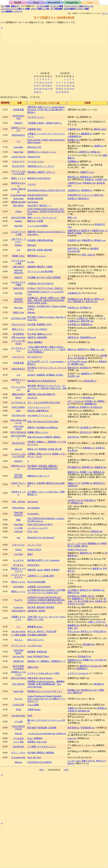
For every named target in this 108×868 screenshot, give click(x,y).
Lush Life (18, 531)
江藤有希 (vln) (74, 129)
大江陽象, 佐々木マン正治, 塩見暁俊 (44, 277)
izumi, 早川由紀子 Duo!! (38, 656)
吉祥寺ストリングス (18, 129)
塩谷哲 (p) (85, 230)
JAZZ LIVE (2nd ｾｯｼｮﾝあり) (40, 524)
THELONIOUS (18, 611)
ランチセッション (36, 117)
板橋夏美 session (35, 627)
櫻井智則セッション (37, 256)
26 (46, 89)
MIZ (18, 411)
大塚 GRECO (18, 267)
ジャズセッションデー (38, 528)
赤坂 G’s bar (19, 312)
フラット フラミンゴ (19, 388)
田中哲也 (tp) (73, 596)
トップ (12, 11)
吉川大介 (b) (85, 432)
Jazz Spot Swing (18, 631)
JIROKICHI (18, 661)
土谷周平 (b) (83, 152)
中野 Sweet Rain (19, 337)
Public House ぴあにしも (18, 421)
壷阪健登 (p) (87, 134)
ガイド (15, 6)
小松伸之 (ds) (101, 601)
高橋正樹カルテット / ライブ (41, 166)
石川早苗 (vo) (74, 324)
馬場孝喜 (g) (87, 324)
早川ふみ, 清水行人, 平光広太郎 (42, 631)
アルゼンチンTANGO (37, 329)
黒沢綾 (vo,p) (100, 240)
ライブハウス (79, 6)
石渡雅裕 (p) (73, 161)
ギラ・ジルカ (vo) (76, 401)
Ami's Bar (18, 226)
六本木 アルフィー (19, 484)
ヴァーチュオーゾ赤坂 (18, 262)
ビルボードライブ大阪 (18, 233)
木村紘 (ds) (95, 152)
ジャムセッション (36, 161)
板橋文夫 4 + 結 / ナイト (38, 476)
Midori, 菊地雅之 (35, 342)
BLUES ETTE (18, 166)
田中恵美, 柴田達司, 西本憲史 (41, 607)
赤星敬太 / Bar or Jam (37, 742)
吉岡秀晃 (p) (86, 190)
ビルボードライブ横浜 (18, 283)
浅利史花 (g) (83, 198)
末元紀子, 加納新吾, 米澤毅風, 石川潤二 (46, 375)
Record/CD (54, 3)
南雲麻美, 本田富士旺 (37, 652)
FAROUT (18, 123)
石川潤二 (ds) (74, 376)
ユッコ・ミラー (35, 545)
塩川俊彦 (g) (86, 427)
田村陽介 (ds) (74, 690)
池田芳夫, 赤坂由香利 (37, 337)
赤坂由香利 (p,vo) (88, 337)
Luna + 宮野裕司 (35, 738)
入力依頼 (43, 6)
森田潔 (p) (84, 666)
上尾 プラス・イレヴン (19, 240)
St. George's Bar (18, 757)
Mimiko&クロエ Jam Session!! (41, 537)
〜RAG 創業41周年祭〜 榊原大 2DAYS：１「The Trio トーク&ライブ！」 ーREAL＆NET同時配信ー (47, 350)
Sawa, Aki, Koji (34, 757)
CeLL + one (33, 531)
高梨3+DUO (33, 667)
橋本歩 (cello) (100, 129)
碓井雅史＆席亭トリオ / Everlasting (43, 560)
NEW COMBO (18, 407)
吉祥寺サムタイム (18, 184)
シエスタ (32, 184)
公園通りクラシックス (18, 618)
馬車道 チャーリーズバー (19, 570)
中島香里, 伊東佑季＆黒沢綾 (40, 240)
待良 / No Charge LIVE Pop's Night (43, 421)
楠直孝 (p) (97, 568)
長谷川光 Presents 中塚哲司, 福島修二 (44, 437)
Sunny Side (18, 152)
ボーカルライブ (35, 357)
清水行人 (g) (86, 631)
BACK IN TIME (18, 218)
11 (43, 83)
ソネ (18, 375)
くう (18, 141)
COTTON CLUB (18, 318)
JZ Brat (18, 211)
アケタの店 (18, 738)
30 (37, 92)
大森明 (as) (73, 708)
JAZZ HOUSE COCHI (18, 728)
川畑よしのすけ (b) (97, 622)
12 (46, 83)
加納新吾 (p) (87, 374)
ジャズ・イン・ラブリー (18, 576)
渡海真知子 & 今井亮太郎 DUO (42, 381)
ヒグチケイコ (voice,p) (78, 673)
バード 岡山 (19, 742)
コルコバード (18, 161)
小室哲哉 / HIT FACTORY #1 (41, 283)
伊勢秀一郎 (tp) (87, 596)
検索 (5, 6)
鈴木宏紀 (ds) (84, 711)
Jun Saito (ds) (96, 666)
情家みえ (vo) (74, 483)
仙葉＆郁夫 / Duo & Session (40, 678)
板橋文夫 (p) (73, 472)
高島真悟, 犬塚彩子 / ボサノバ (41, 172)
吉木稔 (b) (89, 179)
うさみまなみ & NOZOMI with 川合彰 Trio (47, 734)
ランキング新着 (57, 6)
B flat (18, 709)
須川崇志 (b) (85, 368)
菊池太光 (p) (73, 368)
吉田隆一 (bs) (86, 472)
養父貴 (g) (88, 299)
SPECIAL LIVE (34, 147)
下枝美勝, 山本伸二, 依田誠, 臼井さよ (45, 123)
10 (40, 83)
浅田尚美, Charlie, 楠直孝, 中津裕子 (44, 570)
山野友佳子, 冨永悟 (36, 611)
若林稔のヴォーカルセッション (42, 152)
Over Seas (18, 308)
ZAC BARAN (18, 684)
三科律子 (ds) (101, 179)
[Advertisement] (54, 51)
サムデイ (18, 600)
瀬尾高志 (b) (99, 472)
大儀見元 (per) (98, 230)
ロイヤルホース (18, 402)
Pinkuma (31, 312)
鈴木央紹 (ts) (73, 728)
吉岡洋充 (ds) (97, 531)
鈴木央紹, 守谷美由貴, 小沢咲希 (42, 728)
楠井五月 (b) (99, 483)
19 (46, 86)
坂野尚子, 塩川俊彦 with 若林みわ (43, 427)
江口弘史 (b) (100, 660)
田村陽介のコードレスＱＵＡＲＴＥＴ (45, 691)
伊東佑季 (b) (87, 240)
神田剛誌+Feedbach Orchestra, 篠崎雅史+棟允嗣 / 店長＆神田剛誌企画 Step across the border (46, 684)
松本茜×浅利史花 (35, 198)
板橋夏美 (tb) (73, 625)
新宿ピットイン (18, 178)
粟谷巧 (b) (77, 693)
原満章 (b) (99, 146)
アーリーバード (18, 646)
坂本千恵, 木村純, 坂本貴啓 (40, 250)
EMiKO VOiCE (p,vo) (77, 550)
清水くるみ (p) (88, 255)
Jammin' (18, 221)
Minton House (18, 508)
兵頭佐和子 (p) (74, 195)
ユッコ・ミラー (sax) (77, 543)
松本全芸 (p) (90, 500)
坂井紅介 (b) (85, 590)
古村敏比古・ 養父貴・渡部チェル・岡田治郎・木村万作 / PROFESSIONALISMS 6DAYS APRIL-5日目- (46, 300)
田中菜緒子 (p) (74, 467)
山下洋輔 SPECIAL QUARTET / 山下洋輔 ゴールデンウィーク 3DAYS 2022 (46, 591)
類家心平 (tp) (73, 593)
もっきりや (18, 560)
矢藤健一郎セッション (38, 432)
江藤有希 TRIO (34, 129)
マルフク (18, 699)
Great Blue (18, 147)
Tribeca (18, 550)
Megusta (19, 762)
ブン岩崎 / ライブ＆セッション (42, 747)
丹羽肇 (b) (84, 407)
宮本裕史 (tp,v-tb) (89, 690)
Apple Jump (18, 198)
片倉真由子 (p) (74, 293)
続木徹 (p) (102, 708)
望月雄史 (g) (89, 398)
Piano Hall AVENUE (18, 514)
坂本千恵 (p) (73, 248)
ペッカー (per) (74, 761)
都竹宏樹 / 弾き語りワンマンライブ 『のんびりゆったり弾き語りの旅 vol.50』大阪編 (47, 388)
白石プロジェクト (36, 640)
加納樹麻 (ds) (91, 404)
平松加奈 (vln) (89, 183)
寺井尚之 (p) (73, 308)
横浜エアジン (18, 329)
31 (40, 92)
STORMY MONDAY (18, 300)
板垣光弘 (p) (73, 177)
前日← (43, 770)
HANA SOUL (33, 565)
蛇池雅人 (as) (74, 140)
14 (51, 83)
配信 (56, 9)
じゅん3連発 (33, 705)
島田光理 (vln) (87, 321)
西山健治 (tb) (89, 644)
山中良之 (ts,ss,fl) (75, 500)
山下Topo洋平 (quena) (77, 361)
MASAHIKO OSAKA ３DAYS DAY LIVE (46, 190)
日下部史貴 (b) (80, 358)
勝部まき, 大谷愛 (35, 221)
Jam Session (33, 202)
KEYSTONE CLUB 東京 (19, 667)
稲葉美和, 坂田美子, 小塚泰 (40, 267)
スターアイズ (18, 545)
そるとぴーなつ (18, 324)
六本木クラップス (18, 493)
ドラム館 (18, 721)
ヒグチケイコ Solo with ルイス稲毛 (43, 673)
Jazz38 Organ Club (18, 117)
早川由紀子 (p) (84, 656)
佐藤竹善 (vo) (74, 230)
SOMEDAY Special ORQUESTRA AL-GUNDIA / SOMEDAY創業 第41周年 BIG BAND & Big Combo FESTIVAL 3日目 (46, 600)
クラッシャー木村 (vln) (93, 195)
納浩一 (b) (72, 218)
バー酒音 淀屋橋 (19, 635)
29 (35, 92)
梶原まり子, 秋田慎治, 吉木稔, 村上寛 (45, 449)
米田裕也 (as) (86, 177)
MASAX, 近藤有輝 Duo (38, 411)
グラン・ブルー (18, 753)
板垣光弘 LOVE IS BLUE (39, 178)
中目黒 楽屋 (19, 110)
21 (51, 86)
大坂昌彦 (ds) (74, 190)
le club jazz (19, 607)
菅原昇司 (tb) (86, 553)
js (28, 461)
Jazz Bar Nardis (18, 716)
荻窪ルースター (18, 582)
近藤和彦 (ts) (78, 599)
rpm (18, 537)
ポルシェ (18, 640)
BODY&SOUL (19, 135)
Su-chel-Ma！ (33, 514)
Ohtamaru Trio (34, 157)
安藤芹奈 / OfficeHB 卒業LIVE (41, 394)
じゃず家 (18, 528)
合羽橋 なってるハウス (19, 673)
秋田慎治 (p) (89, 448)
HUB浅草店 (18, 334)
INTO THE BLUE (18, 432)
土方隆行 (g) (82, 318)
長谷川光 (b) (73, 437)
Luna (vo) (72, 738)
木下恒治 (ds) (96, 407)
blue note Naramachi (18, 271)
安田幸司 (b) (88, 467)
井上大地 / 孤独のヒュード (40, 334)
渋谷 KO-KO (18, 502)
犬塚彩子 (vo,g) (87, 172)
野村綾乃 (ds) (77, 503)
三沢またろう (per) (76, 604)
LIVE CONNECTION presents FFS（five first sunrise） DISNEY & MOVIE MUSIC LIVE (46, 211)
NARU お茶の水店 (18, 190)
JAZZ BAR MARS (18, 652)
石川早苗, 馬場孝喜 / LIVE (39, 324)
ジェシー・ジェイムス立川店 (18, 172)
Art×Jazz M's (18, 656)
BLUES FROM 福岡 (36, 582)
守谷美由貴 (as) (87, 728)
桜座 (18, 520)
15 (35, 86)
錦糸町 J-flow (18, 256)
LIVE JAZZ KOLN (18, 428)
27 (48, 89)
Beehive (18, 245)
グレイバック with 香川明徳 (40, 271)
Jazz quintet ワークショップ (40, 415)
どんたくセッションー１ (39, 407)
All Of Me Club (19, 415)
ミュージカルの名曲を (38, 226)
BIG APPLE (19, 205)
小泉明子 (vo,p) (75, 183)
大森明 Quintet (34, 709)
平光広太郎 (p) (100, 631)
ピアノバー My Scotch (19, 342)
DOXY (19, 398)
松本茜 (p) (72, 198)
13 (48, 83)
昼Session (32, 245)
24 (40, 89)
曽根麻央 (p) (93, 543)
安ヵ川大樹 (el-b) (86, 601)
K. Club (31, 262)
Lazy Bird (18, 554)
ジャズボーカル (35, 646)
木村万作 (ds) (92, 301)
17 (40, 86)
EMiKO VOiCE (34, 550)
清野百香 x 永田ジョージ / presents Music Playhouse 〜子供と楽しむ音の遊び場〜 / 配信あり (46, 110)
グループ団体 (40, 9)
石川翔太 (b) (85, 308)
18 (43, 86)
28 (51, 89)
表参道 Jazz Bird (19, 202)
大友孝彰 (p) (87, 483)
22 (35, 89)
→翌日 (65, 770)
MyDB (18, 3)
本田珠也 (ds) (98, 590)
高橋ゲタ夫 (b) (88, 761)
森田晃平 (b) (83, 349)
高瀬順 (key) (88, 660)
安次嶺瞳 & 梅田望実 (37, 635)
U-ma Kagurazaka (18, 195)
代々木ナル (18, 565)
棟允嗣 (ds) (99, 684)
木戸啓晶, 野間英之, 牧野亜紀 (41, 753)
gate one (18, 449)
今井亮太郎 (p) (90, 381)
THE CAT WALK (18, 678)
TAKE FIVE (18, 288)
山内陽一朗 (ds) (81, 546)
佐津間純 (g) (82, 668)
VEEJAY (18, 734)
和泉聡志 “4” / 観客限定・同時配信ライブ (47, 661)
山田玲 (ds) (73, 486)
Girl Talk (18, 293)
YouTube (76, 9)
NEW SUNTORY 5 (18, 437)
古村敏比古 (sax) (75, 299)
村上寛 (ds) (73, 450)
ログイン (105, 13)
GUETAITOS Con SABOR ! (40, 762)
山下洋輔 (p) (73, 590)
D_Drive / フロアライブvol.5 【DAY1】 (45, 288)
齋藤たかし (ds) (97, 349)
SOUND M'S (18, 747)
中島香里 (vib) (74, 240)
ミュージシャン (15, 9)
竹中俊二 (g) (91, 401)
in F (18, 250)
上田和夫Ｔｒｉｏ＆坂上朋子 (41, 576)
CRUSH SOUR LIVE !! (38, 195)
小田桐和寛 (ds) (75, 136)
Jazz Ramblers (34, 508)
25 (43, 89)
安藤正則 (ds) (100, 467)
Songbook (72, 3)
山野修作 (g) (73, 407)
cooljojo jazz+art (18, 157)
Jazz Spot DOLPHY (18, 476)
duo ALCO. (32, 398)
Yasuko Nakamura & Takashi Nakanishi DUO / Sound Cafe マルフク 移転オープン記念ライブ (46, 699)
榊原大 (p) (72, 349)
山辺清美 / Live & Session (39, 587)
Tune (36, 3)
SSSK (30, 716)
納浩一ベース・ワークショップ (42, 218)
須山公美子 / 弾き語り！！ (40, 205)
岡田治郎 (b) (79, 301)
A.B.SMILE (18, 587)
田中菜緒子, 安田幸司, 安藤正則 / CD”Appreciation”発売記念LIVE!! (43, 467)
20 (48, 86)
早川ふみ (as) (74, 631)
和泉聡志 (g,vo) (75, 660)
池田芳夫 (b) (73, 337)
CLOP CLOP (18, 705)
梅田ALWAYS (19, 394)
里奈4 (30, 554)
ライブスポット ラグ (18, 349)
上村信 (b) (72, 711)
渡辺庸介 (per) (78, 364)
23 (37, 89)
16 (37, 86)
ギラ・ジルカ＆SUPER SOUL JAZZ (44, 402)
